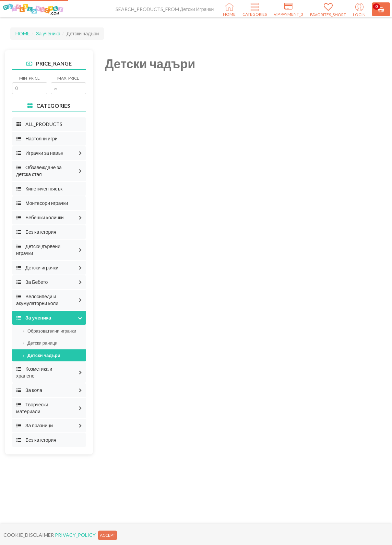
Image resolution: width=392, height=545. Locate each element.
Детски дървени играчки (38, 250)
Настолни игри (37, 138)
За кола (29, 390)
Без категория (36, 232)
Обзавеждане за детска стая (39, 171)
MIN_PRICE (29, 78)
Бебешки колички (40, 217)
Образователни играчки (50, 331)
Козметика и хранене (34, 372)
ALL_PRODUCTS (39, 124)
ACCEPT (108, 535)
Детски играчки (37, 268)
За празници (34, 425)
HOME (23, 33)
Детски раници (40, 343)
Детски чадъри (42, 355)
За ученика (48, 33)
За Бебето (32, 282)
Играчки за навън (40, 153)
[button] (80, 153)
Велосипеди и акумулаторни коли (37, 300)
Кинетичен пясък (39, 189)
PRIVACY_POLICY (75, 535)
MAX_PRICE (68, 78)
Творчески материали (32, 408)
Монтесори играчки (42, 203)
